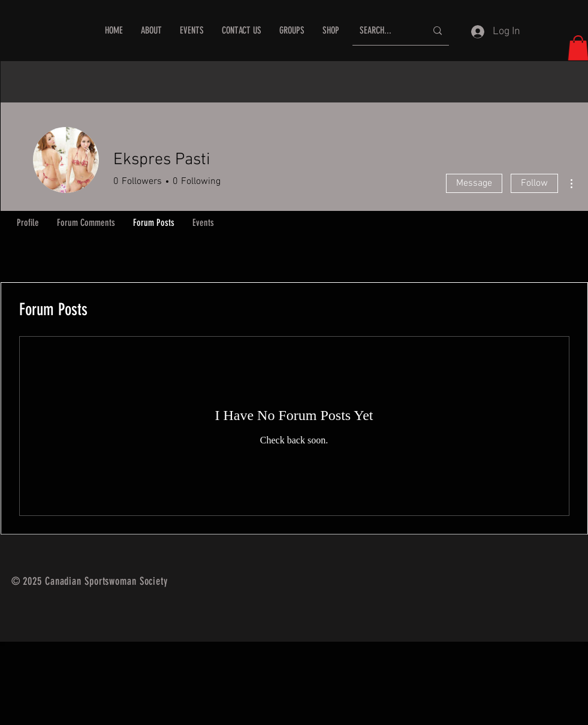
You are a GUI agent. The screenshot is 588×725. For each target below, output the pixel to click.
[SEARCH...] (384, 31)
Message (474, 183)
